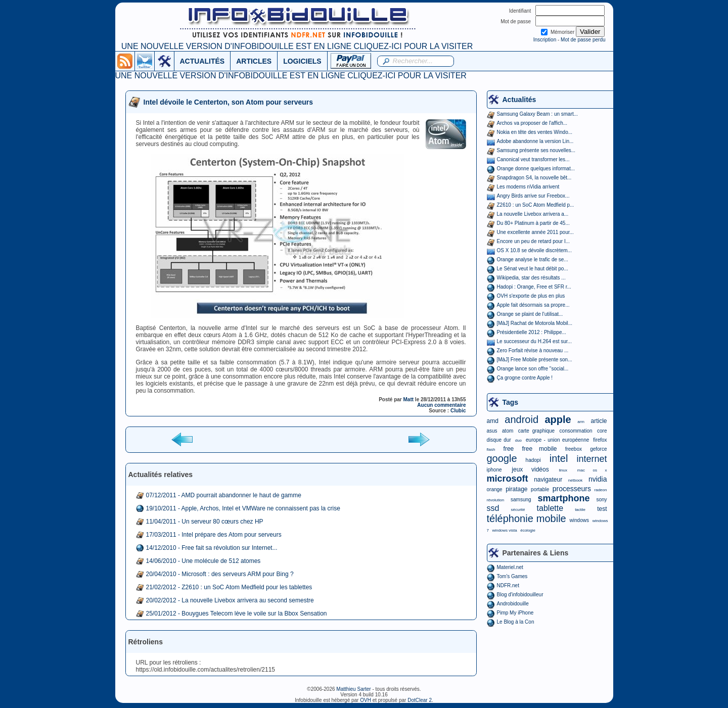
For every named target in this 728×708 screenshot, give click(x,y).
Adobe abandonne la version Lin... (535, 141)
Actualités (519, 100)
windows (579, 520)
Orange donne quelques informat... (536, 169)
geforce (598, 449)
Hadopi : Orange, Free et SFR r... (534, 287)
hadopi (533, 460)
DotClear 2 (420, 700)
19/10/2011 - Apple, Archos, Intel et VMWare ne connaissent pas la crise (243, 508)
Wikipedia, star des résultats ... (531, 278)
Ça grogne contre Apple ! (525, 378)
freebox (574, 449)
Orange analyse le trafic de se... (533, 259)
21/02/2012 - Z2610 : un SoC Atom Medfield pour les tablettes (229, 587)
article (599, 421)
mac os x (592, 470)
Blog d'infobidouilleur (520, 595)
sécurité (518, 510)
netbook (575, 480)
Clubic (458, 411)
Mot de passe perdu (583, 40)
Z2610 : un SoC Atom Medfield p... (536, 205)
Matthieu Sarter (353, 689)
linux (563, 470)
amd (493, 421)
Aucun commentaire (441, 405)
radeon (601, 490)
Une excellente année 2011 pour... (535, 232)
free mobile (539, 449)
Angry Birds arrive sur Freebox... (533, 196)
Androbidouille (513, 604)
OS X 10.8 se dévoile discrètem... (534, 250)
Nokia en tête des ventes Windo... (535, 132)
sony (601, 500)
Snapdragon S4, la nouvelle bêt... (534, 178)
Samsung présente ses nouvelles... (536, 150)
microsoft (508, 479)
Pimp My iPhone (515, 613)
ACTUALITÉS (202, 61)
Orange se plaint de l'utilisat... (530, 314)
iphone (494, 470)
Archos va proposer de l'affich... (532, 123)
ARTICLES (254, 61)
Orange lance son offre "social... (533, 369)
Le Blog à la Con (516, 622)
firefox (600, 440)
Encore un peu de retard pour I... (534, 241)
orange (495, 489)
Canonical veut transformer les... (533, 159)
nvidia (598, 479)
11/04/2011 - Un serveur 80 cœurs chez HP (205, 522)
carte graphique (536, 431)
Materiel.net (510, 567)
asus (492, 431)
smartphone (563, 498)
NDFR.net (508, 585)
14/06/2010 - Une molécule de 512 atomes (203, 561)
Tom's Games (512, 576)
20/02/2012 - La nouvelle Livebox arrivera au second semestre (230, 600)
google (502, 458)
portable (540, 489)
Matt (409, 399)
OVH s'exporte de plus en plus (531, 296)
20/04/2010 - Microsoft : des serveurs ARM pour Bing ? (220, 574)
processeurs (572, 489)
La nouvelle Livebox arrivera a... (533, 214)
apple (558, 419)
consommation (576, 431)
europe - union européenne (557, 440)
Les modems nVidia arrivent (528, 187)
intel (559, 458)
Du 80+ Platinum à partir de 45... (533, 223)
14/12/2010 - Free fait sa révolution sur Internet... (212, 548)
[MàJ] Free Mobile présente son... (535, 360)
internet (591, 459)
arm (581, 422)
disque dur (499, 440)
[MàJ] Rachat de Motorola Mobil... (535, 323)
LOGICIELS (302, 61)
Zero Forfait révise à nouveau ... (533, 350)
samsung (521, 500)
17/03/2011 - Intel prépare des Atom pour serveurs (214, 535)
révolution (496, 500)
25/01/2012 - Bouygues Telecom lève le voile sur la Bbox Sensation (237, 613)
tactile (580, 510)
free (509, 449)
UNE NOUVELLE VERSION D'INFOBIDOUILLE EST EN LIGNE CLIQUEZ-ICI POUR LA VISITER (297, 46)
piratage (516, 489)
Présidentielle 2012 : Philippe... (532, 332)
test (602, 509)
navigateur (548, 480)
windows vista (504, 530)
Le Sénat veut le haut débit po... (533, 269)
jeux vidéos (530, 469)
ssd (493, 508)
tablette (550, 508)
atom (508, 431)
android (521, 419)
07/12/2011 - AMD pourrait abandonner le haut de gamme (224, 495)
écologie (528, 530)
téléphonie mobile (527, 518)
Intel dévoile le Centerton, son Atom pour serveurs (229, 102)
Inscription (545, 40)
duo (518, 440)
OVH (366, 700)
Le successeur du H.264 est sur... (534, 341)
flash (491, 450)
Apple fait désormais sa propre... (533, 305)
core (602, 431)
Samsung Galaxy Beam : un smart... (538, 114)
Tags (511, 402)
